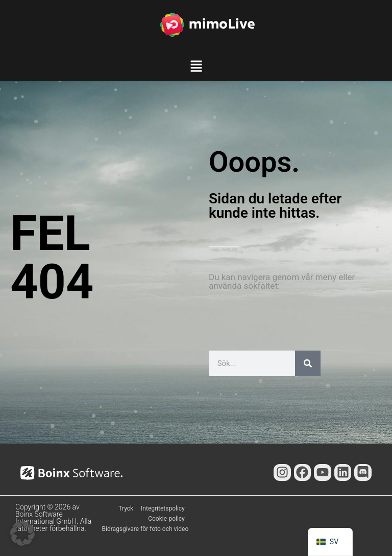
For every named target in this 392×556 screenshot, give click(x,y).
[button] (196, 68)
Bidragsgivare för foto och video (145, 529)
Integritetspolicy (163, 508)
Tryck (126, 508)
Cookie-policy (166, 519)
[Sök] (308, 363)
